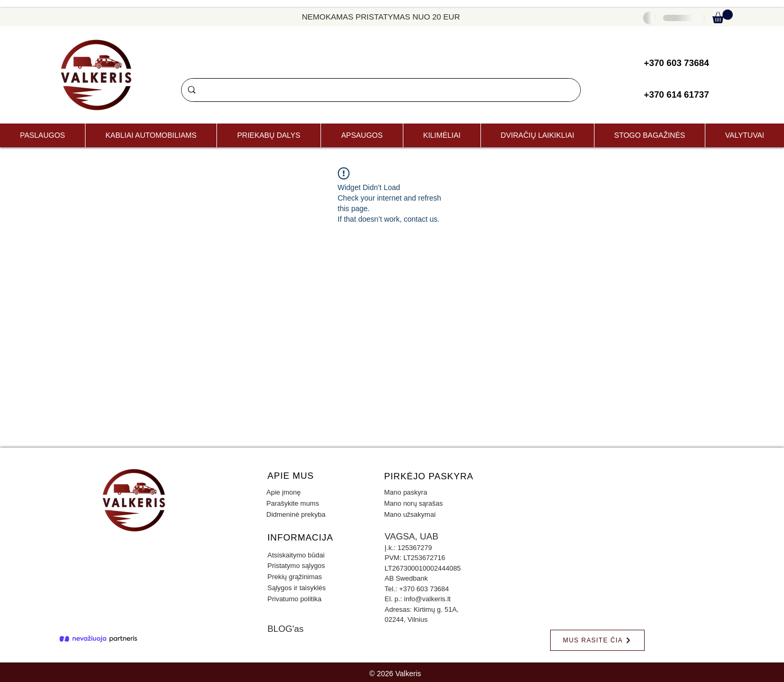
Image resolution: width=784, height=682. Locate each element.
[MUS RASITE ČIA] (597, 640)
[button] (722, 16)
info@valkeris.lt (427, 599)
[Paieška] (380, 90)
